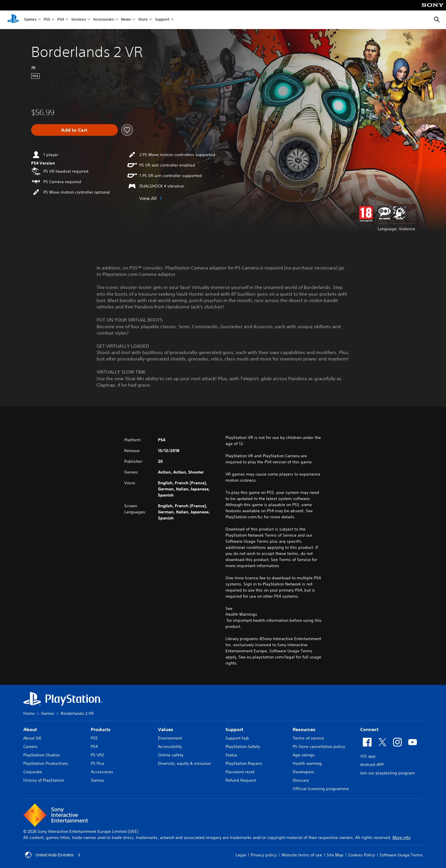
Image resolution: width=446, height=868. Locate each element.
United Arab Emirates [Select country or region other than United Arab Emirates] (53, 855)
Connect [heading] (369, 729)
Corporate (33, 772)
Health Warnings (241, 614)
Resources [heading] (304, 729)
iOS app (368, 756)
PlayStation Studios (42, 755)
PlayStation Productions (46, 763)
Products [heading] (101, 729)
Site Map (335, 855)
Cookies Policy (362, 855)
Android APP (372, 765)
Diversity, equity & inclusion (184, 763)
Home (29, 713)
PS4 (61, 20)
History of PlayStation (44, 780)
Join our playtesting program (388, 773)
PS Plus (98, 763)
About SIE (32, 738)
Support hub (237, 738)
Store (143, 20)
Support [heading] (234, 729)
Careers (30, 746)
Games (30, 20)
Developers (303, 772)
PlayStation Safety (243, 746)
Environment (170, 738)
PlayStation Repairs (244, 763)
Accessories (103, 20)
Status (231, 755)
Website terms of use (302, 855)
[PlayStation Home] (13, 20)
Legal (241, 855)
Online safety (171, 755)
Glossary (301, 780)
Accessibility (170, 746)
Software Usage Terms (401, 855)
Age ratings (304, 755)
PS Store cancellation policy (319, 746)
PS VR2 (97, 755)
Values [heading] (166, 729)
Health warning (307, 763)
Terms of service (308, 738)
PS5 (47, 20)
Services (79, 20)
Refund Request (241, 780)
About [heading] (30, 729)
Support (162, 20)
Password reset (240, 772)
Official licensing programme (321, 789)
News (126, 20)
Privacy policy (264, 855)
